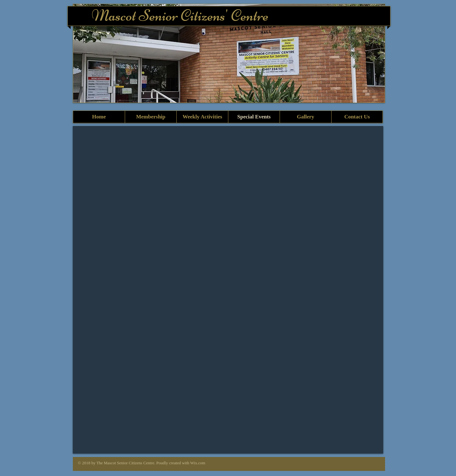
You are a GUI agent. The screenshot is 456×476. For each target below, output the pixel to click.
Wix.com (198, 463)
